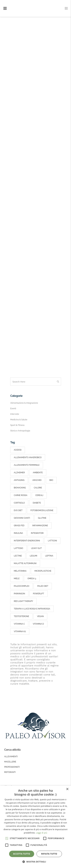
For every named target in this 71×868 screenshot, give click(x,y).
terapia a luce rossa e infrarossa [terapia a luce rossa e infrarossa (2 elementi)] (32, 609)
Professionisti (12, 767)
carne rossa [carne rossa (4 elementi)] (21, 495)
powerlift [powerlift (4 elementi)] (39, 594)
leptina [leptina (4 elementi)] (49, 556)
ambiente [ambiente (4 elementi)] (38, 473)
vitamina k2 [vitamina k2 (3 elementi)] (20, 631)
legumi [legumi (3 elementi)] (33, 556)
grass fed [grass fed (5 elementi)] (19, 526)
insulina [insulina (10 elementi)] (18, 533)
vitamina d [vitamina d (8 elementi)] (38, 624)
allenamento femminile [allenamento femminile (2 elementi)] (27, 465)
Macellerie (10, 762)
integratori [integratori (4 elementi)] (37, 533)
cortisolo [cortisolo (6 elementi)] (19, 503)
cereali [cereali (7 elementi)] (39, 495)
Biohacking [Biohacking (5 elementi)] (20, 488)
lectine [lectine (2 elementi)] (18, 556)
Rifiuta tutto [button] (49, 854)
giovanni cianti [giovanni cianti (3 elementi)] (22, 518)
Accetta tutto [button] (22, 854)
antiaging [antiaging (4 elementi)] (19, 480)
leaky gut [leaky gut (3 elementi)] (37, 548)
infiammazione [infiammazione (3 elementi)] (40, 526)
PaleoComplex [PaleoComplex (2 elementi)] (22, 586)
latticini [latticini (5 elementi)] (52, 541)
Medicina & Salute (19, 420)
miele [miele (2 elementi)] (17, 578)
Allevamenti (11, 757)
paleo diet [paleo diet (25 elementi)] (43, 586)
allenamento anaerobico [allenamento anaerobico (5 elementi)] (28, 457)
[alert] (35, 827)
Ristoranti (10, 772)
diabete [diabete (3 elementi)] (37, 503)
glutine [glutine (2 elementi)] (42, 518)
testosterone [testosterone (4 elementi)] (21, 616)
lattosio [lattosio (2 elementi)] (18, 548)
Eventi (13, 409)
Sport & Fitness (17, 425)
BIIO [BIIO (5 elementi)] (51, 480)
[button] (35, 862)
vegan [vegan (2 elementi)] (40, 616)
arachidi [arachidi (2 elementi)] (37, 480)
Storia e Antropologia (20, 431)
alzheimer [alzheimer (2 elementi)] (19, 473)
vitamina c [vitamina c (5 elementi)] (19, 624)
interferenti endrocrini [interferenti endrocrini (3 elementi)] (27, 541)
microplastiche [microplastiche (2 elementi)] (43, 571)
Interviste (15, 414)
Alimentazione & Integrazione (24, 403)
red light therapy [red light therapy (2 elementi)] (23, 601)
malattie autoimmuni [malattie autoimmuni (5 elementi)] (25, 563)
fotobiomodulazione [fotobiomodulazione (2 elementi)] (42, 510)
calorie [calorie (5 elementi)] (38, 488)
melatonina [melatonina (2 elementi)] (20, 571)
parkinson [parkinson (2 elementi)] (19, 594)
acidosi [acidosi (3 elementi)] (18, 450)
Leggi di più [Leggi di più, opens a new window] (41, 833)
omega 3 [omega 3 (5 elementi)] (32, 578)
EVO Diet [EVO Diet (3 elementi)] (18, 510)
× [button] (67, 789)
